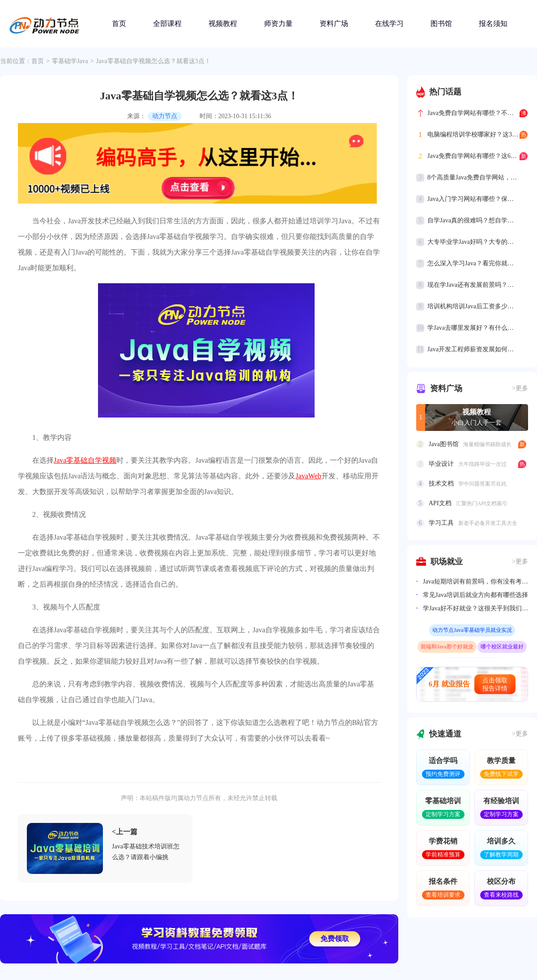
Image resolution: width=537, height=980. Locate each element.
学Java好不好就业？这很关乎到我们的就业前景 (475, 608)
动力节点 (165, 116)
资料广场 (334, 23)
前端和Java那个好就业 (447, 647)
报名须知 (493, 23)
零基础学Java (70, 61)
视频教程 (223, 23)
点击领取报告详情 (495, 684)
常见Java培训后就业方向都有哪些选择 (475, 595)
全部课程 (167, 23)
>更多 (520, 388)
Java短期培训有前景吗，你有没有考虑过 (475, 582)
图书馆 (441, 23)
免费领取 (335, 939)
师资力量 (278, 23)
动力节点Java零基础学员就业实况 (472, 630)
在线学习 (389, 23)
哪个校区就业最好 (502, 647)
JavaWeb (308, 476)
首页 (119, 23)
